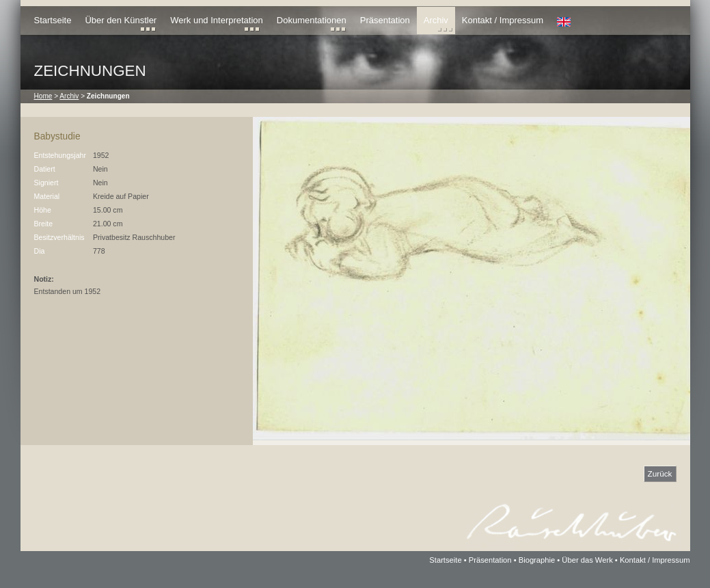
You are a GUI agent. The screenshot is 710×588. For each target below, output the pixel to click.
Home (43, 96)
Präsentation (385, 20)
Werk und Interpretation (217, 20)
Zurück (660, 473)
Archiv (436, 20)
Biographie (537, 560)
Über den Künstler (121, 20)
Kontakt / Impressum (503, 20)
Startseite (53, 20)
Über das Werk (587, 560)
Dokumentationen (312, 20)
